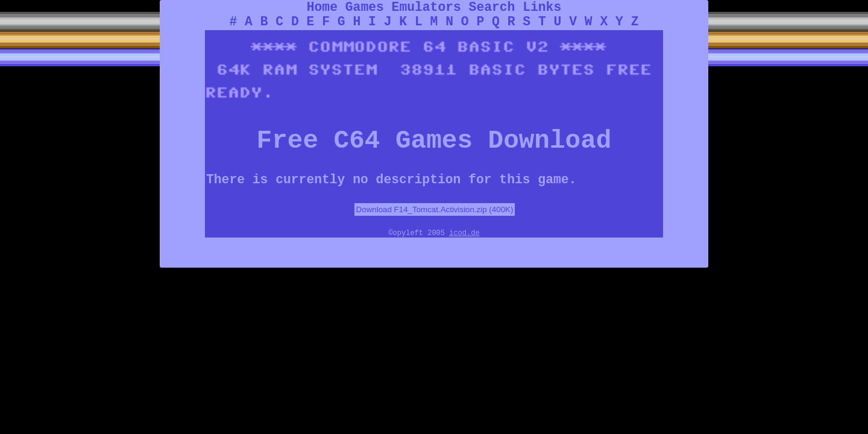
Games (365, 7)
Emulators (426, 7)
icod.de (464, 233)
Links (542, 7)
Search (492, 7)
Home (322, 7)
